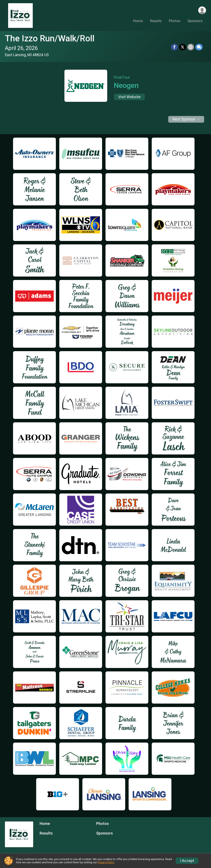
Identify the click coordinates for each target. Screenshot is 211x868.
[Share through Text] (199, 47)
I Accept (187, 861)
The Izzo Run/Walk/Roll (50, 38)
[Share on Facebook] (174, 47)
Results (156, 21)
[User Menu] (202, 10)
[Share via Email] (191, 47)
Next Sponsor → (186, 119)
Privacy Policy (106, 862)
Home (138, 21)
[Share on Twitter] (183, 47)
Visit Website (129, 97)
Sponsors (195, 21)
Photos (175, 21)
